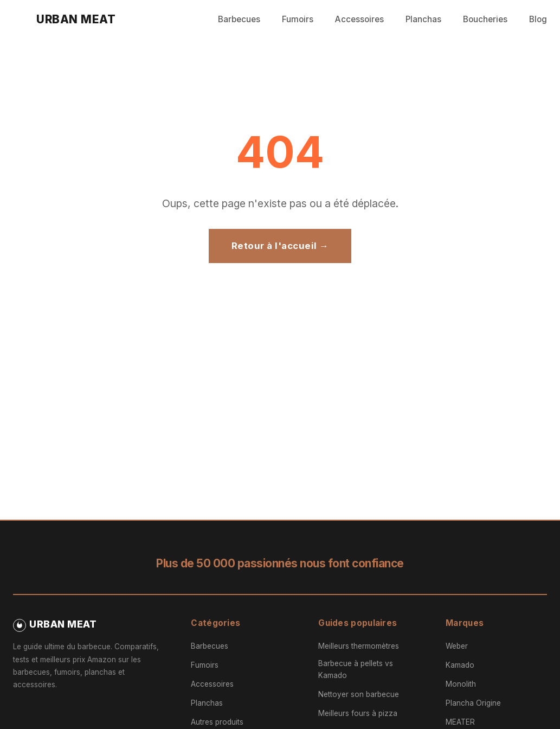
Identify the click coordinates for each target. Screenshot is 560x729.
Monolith (461, 684)
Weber (457, 646)
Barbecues (239, 19)
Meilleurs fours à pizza (358, 713)
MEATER (460, 722)
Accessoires (359, 19)
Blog (538, 19)
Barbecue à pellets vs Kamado (356, 669)
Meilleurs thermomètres (359, 646)
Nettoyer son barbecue (359, 694)
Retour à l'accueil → (280, 246)
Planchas (423, 19)
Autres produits (217, 722)
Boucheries (485, 19)
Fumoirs (298, 19)
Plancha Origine (473, 703)
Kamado (460, 665)
